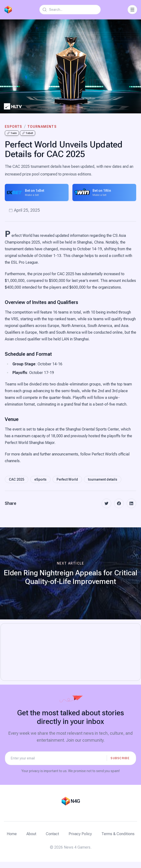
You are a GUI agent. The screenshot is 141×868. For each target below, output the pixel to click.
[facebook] (119, 503)
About (31, 834)
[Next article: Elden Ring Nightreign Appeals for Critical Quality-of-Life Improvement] (70, 573)
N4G (75, 801)
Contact (52, 834)
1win (12, 133)
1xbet (28, 133)
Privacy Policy (80, 834)
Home (12, 834)
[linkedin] (131, 503)
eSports (14, 127)
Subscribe (120, 758)
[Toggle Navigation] (132, 10)
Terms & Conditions (118, 834)
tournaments (42, 127)
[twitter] (106, 503)
